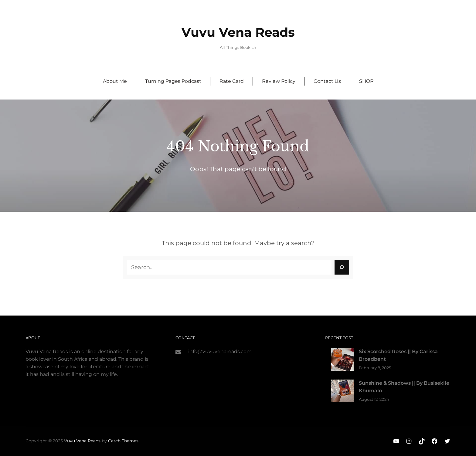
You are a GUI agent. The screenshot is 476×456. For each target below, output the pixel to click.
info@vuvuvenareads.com (220, 351)
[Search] (342, 267)
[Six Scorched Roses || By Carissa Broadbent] (343, 361)
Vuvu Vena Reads (238, 32)
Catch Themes (123, 441)
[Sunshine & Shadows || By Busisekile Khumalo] (343, 392)
